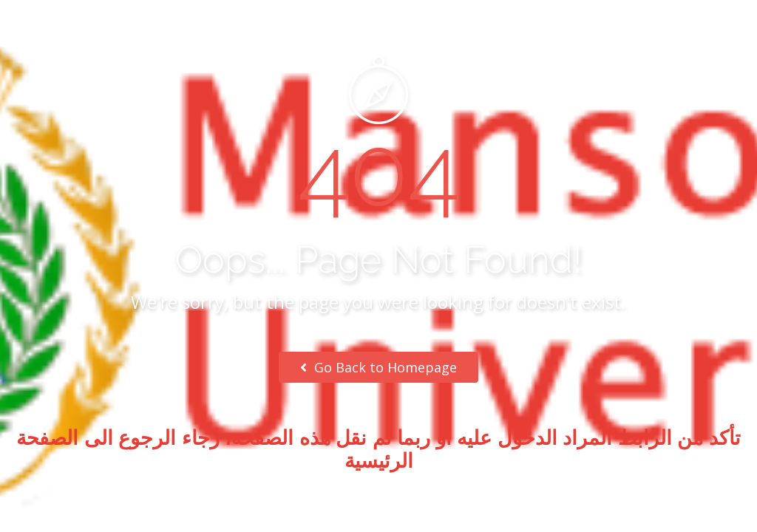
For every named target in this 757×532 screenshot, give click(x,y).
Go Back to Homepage (378, 367)
